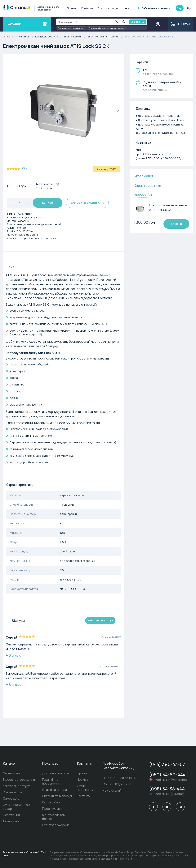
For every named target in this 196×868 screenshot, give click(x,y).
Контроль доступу (49, 37)
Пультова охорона (56, 825)
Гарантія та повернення (51, 781)
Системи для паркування (71, 28)
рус (189, 8)
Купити (48, 203)
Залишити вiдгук (100, 620)
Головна (11, 37)
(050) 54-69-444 (167, 774)
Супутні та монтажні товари (18, 807)
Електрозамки (76, 37)
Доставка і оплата (55, 773)
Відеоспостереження (19, 780)
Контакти (87, 8)
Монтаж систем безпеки (54, 817)
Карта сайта (51, 802)
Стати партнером (85, 788)
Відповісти (15, 655)
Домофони (11, 821)
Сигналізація (12, 773)
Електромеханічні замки (106, 37)
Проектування (53, 809)
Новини (82, 780)
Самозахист (12, 798)
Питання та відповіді (57, 796)
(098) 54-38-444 (167, 789)
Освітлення (11, 815)
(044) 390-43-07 (167, 764)
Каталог (27, 37)
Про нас (72, 8)
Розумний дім (13, 792)
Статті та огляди (108, 8)
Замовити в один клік (87, 203)
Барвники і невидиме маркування (106, 28)
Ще (126, 8)
